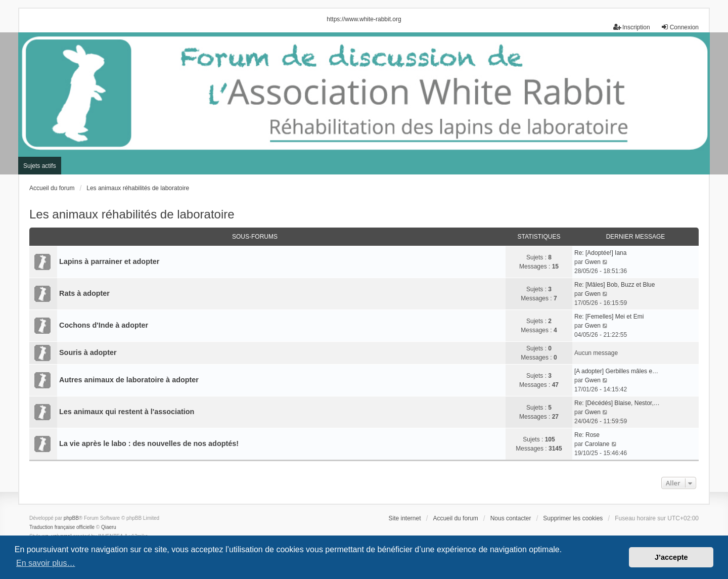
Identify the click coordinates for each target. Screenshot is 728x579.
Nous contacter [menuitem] (511, 518)
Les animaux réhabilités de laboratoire (132, 214)
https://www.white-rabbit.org (364, 19)
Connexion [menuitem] (680, 27)
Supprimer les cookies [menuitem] (573, 518)
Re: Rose (587, 435)
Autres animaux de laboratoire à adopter (129, 380)
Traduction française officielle (62, 527)
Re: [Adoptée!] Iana (600, 253)
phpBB (71, 518)
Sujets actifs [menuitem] (40, 166)
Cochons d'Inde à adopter (104, 325)
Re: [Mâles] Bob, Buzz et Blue (615, 285)
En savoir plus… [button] (46, 563)
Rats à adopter (84, 293)
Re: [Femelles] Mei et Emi (609, 317)
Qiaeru (109, 527)
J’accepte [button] (671, 557)
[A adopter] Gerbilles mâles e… (616, 371)
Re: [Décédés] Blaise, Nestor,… (617, 403)
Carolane (597, 444)
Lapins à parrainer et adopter (109, 261)
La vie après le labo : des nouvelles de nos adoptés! (149, 443)
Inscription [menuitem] (632, 27)
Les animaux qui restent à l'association (127, 412)
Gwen (593, 262)
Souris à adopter (88, 352)
